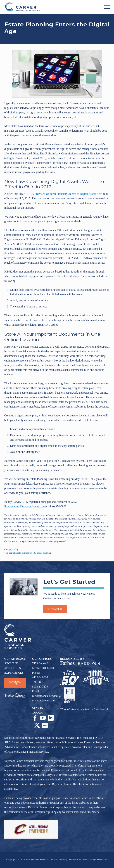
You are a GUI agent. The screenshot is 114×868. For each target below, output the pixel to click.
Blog (16, 549)
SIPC (7, 742)
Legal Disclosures (99, 860)
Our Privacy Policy (58, 860)
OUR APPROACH (15, 659)
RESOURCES (13, 668)
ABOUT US (11, 663)
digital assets (15, 553)
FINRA (97, 738)
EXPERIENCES (14, 673)
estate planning (44, 553)
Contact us (55, 609)
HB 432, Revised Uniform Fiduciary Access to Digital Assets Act (63, 194)
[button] (107, 7)
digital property (29, 553)
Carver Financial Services (36, 860)
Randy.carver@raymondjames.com (24, 506)
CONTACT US (15, 683)
